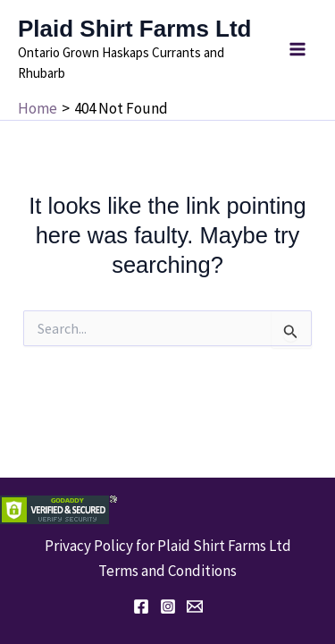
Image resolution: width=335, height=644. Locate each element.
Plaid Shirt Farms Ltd (135, 29)
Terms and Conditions (167, 571)
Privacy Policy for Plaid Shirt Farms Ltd (168, 546)
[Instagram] (168, 606)
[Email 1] (195, 606)
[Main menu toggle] (297, 49)
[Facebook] (141, 606)
